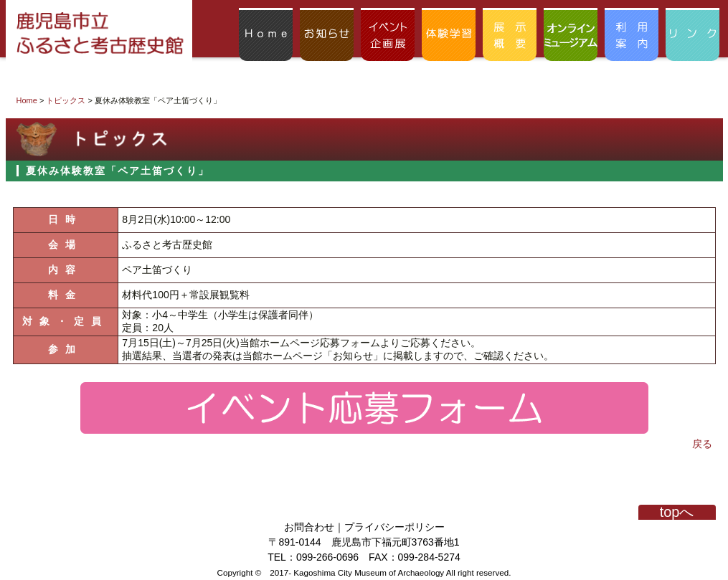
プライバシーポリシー (394, 527)
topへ (677, 512)
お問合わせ (309, 527)
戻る (702, 444)
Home (27, 100)
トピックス (66, 100)
